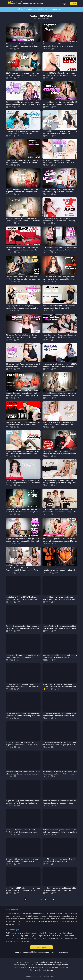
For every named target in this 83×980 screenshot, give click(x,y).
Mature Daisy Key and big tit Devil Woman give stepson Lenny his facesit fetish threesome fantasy (59, 774)
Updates (26, 3)
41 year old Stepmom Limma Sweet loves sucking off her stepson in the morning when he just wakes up (57, 483)
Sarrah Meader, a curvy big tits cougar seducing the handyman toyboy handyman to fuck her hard (58, 454)
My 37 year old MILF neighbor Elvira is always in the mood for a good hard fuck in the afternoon (23, 890)
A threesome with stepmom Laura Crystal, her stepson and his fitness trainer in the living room (57, 716)
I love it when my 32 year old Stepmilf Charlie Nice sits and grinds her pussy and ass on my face (22, 483)
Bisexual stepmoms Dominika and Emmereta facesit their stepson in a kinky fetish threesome (60, 337)
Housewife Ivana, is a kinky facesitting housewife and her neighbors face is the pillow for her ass (23, 687)
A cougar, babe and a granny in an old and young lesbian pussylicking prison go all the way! (23, 395)
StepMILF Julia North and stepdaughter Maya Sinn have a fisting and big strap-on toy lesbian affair (60, 628)
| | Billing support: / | (42, 952)
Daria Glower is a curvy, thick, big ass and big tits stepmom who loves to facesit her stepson (60, 890)
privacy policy (65, 965)
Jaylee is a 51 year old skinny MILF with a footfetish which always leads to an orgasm (23, 832)
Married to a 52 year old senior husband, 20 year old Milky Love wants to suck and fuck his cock (60, 541)
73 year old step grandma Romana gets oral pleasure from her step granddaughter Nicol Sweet (22, 541)
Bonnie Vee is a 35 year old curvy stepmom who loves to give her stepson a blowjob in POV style (59, 279)
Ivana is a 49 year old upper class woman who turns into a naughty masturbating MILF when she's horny (23, 716)
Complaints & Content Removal (42, 970)
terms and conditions (46, 965)
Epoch (27, 967)
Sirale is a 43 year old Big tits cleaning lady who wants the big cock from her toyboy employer (58, 192)
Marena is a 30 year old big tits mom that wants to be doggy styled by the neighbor (60, 45)
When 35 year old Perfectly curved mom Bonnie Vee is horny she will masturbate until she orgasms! (59, 687)
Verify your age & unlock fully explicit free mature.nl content (43, 9)
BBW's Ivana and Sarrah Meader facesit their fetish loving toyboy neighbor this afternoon (22, 75)
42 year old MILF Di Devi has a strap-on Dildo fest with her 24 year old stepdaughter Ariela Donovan (59, 745)
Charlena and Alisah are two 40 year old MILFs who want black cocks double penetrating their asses (59, 366)
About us (17, 952)
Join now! (41, 947)
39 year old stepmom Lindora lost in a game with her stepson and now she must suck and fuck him (58, 599)
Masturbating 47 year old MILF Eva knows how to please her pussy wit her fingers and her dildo (22, 599)
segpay (55, 952)
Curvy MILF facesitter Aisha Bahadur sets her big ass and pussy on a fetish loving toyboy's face (23, 628)
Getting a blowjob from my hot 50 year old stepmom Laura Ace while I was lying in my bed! (23, 745)
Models (40, 3)
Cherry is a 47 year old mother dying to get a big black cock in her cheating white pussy (60, 425)
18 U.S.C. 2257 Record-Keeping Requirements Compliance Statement (41, 962)
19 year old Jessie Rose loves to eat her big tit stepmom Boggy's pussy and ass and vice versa (23, 366)
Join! (74, 3)
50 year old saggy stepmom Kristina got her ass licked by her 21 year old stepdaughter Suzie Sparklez (23, 803)
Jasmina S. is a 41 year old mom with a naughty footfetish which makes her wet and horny (59, 163)
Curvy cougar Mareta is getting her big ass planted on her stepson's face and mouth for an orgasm (22, 308)
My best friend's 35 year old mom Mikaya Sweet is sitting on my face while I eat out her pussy (23, 221)
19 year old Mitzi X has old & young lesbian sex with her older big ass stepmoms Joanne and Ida (21, 46)
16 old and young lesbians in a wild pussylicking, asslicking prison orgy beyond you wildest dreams (57, 570)
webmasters (65, 952)
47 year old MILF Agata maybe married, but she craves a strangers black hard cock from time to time (59, 75)
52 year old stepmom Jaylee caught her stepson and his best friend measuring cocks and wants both (59, 512)
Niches (33, 3)
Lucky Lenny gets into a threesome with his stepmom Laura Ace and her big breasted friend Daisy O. (22, 192)
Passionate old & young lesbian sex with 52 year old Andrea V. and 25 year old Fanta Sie (23, 163)
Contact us (26, 952)
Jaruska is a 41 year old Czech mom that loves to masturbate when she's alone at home (23, 425)
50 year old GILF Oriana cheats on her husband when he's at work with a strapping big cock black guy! (58, 221)
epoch (48, 952)
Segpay (35, 967)
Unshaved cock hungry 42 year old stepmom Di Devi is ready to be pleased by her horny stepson (23, 134)
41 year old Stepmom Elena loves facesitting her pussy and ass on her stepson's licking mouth (58, 395)
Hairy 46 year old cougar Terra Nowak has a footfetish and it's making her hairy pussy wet (23, 279)
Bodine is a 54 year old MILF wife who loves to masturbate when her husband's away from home (23, 512)
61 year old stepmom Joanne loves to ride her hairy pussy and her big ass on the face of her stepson (58, 250)
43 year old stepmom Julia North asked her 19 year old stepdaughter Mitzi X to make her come (59, 104)
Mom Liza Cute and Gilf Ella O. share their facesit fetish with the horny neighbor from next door (23, 570)
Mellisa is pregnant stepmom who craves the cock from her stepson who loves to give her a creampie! (60, 832)
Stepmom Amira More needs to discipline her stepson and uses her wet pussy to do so (59, 803)
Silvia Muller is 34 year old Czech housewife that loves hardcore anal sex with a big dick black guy (22, 250)
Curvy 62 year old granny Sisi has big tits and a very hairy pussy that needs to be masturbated (23, 104)
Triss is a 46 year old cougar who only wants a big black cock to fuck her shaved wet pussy (58, 658)
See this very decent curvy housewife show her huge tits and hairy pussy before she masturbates (23, 658)
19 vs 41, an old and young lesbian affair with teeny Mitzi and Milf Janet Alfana (59, 860)
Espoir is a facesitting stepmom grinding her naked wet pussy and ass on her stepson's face (23, 454)
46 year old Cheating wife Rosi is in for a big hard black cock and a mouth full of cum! (23, 337)
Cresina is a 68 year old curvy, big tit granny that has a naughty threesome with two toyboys (23, 861)
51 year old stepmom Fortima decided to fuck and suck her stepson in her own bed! (60, 134)
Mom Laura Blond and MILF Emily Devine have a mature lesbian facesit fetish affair (60, 307)
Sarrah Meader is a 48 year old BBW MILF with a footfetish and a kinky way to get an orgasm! (23, 774)
